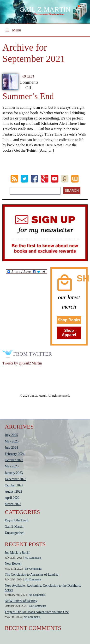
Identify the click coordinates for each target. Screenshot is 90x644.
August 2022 (13, 492)
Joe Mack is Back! (17, 553)
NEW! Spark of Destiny (21, 601)
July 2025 (11, 435)
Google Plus (45, 179)
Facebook (34, 179)
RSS (14, 179)
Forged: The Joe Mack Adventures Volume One (37, 612)
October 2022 (14, 485)
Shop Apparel (69, 333)
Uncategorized (15, 533)
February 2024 (15, 454)
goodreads (65, 179)
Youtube (55, 179)
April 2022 (12, 498)
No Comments (33, 558)
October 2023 (14, 460)
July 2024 (11, 448)
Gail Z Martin (14, 527)
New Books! (13, 563)
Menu (13, 30)
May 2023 (12, 466)
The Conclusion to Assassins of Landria (32, 575)
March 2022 (13, 504)
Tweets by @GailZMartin (22, 363)
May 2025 (12, 441)
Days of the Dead (17, 520)
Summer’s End (28, 96)
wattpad (75, 179)
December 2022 (15, 479)
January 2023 (14, 473)
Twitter (24, 179)
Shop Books (69, 320)
